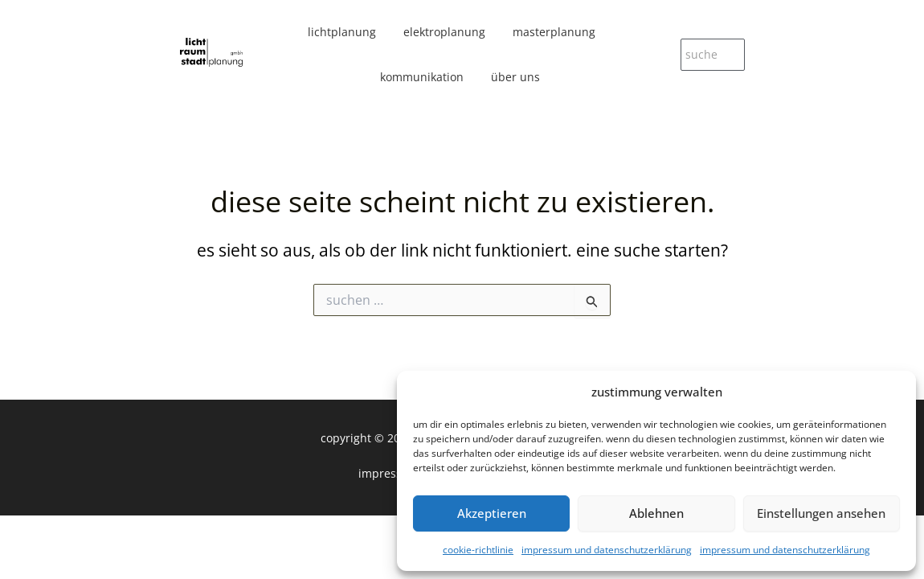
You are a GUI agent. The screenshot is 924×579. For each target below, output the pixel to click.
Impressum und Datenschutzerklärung (607, 550)
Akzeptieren (492, 513)
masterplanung (554, 32)
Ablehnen (656, 513)
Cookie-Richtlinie (478, 550)
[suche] (713, 55)
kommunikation (422, 77)
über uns (515, 77)
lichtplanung (342, 32)
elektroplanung (444, 32)
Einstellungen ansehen (821, 513)
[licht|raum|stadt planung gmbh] (211, 53)
